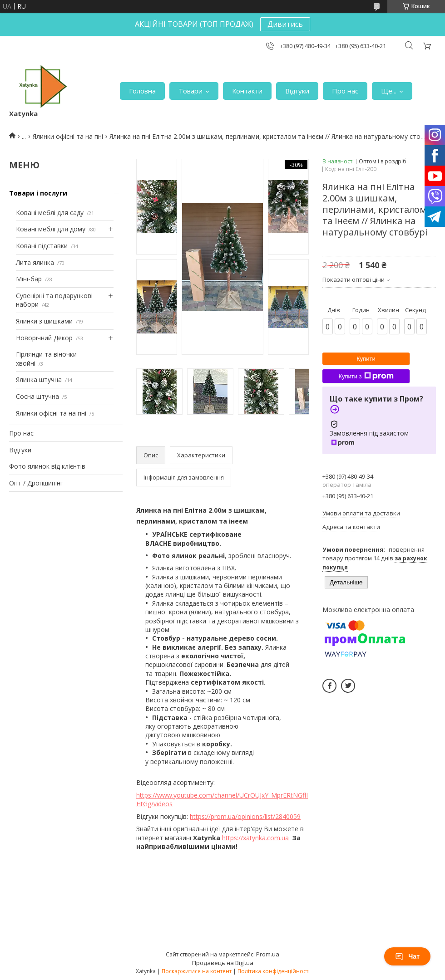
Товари (190, 91)
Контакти (247, 91)
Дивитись (285, 24)
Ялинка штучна (39, 380)
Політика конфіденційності (274, 971)
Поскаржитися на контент (197, 971)
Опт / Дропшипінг (36, 483)
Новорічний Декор (44, 338)
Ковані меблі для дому (51, 229)
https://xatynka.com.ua (255, 838)
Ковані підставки (42, 246)
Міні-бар (29, 279)
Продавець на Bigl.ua (223, 963)
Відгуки (297, 91)
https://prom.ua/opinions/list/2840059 (245, 816)
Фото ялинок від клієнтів (47, 466)
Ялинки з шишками (44, 321)
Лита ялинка (35, 262)
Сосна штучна (37, 396)
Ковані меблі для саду (50, 213)
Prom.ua (268, 954)
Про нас (345, 91)
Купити (366, 359)
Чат (407, 956)
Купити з (366, 376)
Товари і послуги (38, 193)
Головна (142, 91)
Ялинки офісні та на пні (68, 136)
